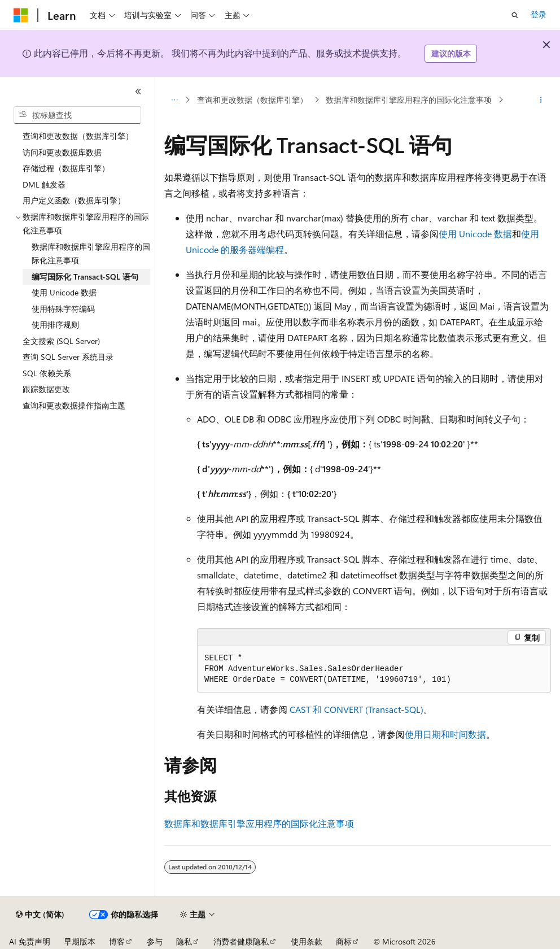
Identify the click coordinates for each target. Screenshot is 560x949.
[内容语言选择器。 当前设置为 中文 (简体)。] (40, 915)
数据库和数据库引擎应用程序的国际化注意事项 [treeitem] (91, 254)
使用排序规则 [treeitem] (55, 325)
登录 (539, 14)
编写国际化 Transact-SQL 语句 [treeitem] (85, 277)
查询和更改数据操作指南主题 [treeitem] (74, 405)
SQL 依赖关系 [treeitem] (47, 373)
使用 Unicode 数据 (475, 234)
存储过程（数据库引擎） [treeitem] (66, 168)
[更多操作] (541, 100)
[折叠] (138, 92)
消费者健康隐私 (241, 941)
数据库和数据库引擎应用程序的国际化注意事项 (409, 100)
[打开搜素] (515, 15)
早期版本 (80, 941)
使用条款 (307, 941)
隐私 (184, 941)
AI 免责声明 (30, 941)
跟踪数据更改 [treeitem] (46, 389)
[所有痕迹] (174, 100)
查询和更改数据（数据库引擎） (252, 100)
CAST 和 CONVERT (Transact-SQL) (356, 709)
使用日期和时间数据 (445, 734)
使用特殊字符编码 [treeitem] (63, 309)
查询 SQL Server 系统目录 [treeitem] (68, 357)
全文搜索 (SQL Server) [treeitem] (61, 341)
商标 (344, 941)
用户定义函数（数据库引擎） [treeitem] (74, 200)
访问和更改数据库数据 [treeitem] (62, 152)
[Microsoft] (21, 15)
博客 (117, 941)
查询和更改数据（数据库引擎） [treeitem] (78, 136)
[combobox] (77, 115)
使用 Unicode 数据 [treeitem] (64, 292)
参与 (155, 941)
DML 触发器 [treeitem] (44, 184)
